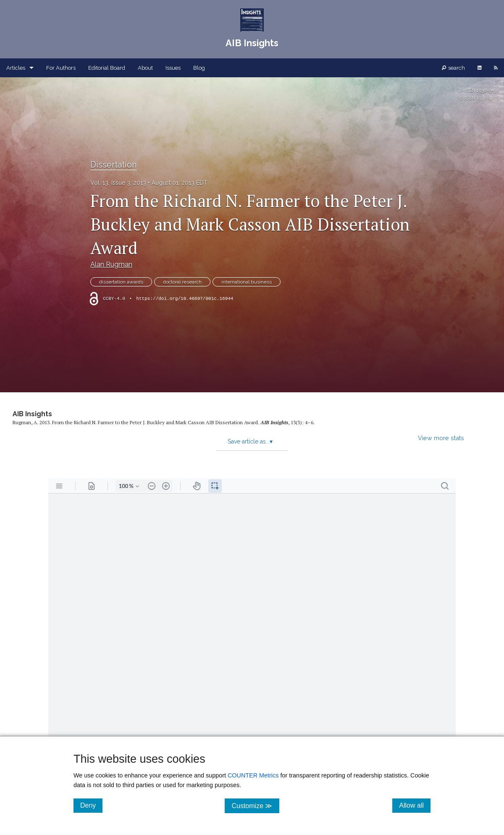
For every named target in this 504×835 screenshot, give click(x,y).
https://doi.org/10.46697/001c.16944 (185, 299)
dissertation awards (121, 282)
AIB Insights (32, 414)
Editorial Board (107, 68)
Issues (173, 68)
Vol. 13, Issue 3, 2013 (118, 183)
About (145, 68)
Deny (91, 805)
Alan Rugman (111, 264)
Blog (199, 68)
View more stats (441, 438)
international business (247, 282)
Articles (16, 68)
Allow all (415, 805)
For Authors (61, 68)
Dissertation (113, 165)
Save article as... (250, 441)
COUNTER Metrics (253, 775)
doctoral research (182, 282)
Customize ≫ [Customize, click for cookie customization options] (255, 805)
